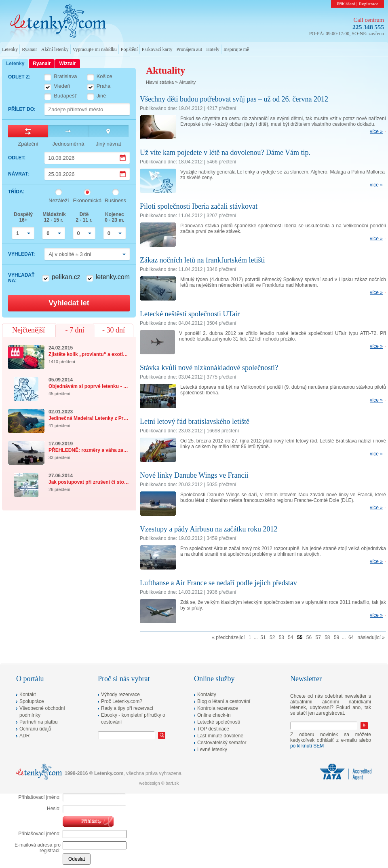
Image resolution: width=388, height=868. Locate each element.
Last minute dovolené (220, 736)
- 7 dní (75, 330)
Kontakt (28, 694)
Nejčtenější (28, 330)
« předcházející (228, 637)
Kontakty (207, 694)
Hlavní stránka (160, 82)
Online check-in (214, 715)
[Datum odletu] (87, 158)
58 (327, 637)
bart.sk (172, 783)
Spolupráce (32, 701)
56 (309, 637)
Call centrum (369, 20)
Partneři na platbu (39, 722)
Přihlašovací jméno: (39, 797)
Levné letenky (212, 749)
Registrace (369, 4)
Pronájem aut (189, 49)
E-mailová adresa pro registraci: (38, 848)
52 (272, 637)
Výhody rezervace (120, 694)
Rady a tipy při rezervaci (127, 708)
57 (318, 637)
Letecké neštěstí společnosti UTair (190, 314)
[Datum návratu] (87, 174)
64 (351, 637)
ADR (24, 736)
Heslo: (54, 809)
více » (376, 131)
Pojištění (129, 49)
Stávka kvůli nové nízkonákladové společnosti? (209, 368)
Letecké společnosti (218, 722)
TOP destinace (213, 729)
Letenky (10, 49)
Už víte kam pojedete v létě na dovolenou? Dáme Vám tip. (225, 152)
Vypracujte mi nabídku (95, 49)
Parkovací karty (157, 49)
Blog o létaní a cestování (224, 701)
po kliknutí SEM (307, 746)
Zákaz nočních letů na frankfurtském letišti (202, 260)
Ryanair (30, 49)
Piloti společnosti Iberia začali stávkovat (199, 206)
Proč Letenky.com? (122, 701)
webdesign (150, 783)
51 (263, 637)
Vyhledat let (69, 303)
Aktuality (187, 82)
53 (282, 637)
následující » (371, 637)
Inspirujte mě (236, 49)
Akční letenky (55, 49)
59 (336, 637)
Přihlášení (346, 4)
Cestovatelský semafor (222, 743)
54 (290, 637)
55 (300, 637)
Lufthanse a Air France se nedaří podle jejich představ (218, 583)
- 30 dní (114, 330)
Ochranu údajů (35, 729)
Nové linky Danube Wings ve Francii (194, 475)
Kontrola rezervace (218, 708)
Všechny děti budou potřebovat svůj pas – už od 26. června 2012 (234, 99)
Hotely (213, 49)
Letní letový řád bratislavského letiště (195, 421)
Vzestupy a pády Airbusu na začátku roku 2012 (209, 529)
